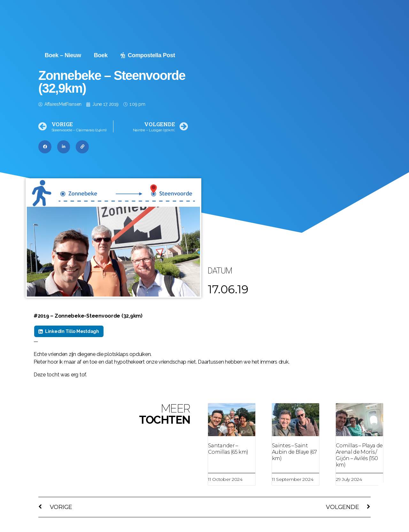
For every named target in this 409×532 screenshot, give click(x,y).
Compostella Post (148, 55)
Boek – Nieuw (63, 55)
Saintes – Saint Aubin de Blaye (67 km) (294, 452)
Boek (101, 55)
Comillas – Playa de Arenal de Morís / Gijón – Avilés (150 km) (359, 455)
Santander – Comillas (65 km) (228, 449)
